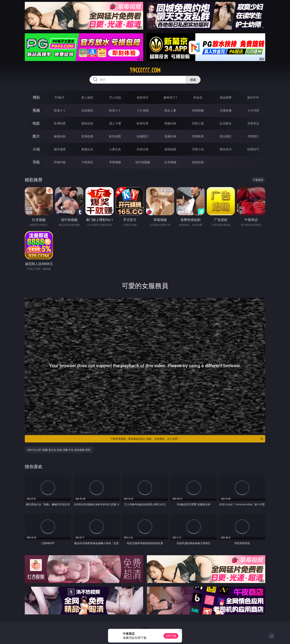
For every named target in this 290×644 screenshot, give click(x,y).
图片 (36, 136)
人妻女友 (115, 149)
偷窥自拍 (60, 136)
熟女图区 (226, 136)
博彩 (36, 97)
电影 (36, 123)
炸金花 (198, 97)
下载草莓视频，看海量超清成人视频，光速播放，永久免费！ (187, 439)
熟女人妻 (170, 110)
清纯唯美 (198, 136)
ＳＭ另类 (253, 110)
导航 (36, 162)
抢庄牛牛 (253, 97)
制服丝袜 (170, 123)
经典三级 (198, 123)
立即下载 (171, 636)
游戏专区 (143, 97)
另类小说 (198, 149)
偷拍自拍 (87, 123)
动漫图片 (143, 136)
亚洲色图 (87, 136)
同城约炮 (60, 162)
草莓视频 (115, 162)
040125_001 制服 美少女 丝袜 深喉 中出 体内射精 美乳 (59, 450)
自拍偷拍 (87, 110)
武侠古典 (143, 149)
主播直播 (226, 110)
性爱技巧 (253, 149)
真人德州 (87, 97)
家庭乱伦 (87, 149)
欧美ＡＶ (115, 110)
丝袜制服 (198, 110)
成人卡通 (115, 123)
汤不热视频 (143, 162)
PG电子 (60, 97)
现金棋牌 (226, 97)
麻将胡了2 (170, 97)
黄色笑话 (226, 149)
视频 (36, 110)
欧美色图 (115, 136)
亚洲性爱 (60, 123)
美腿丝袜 (170, 136)
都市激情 (60, 149)
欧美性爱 (143, 123)
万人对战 (115, 97)
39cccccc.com (145, 70)
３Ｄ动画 (143, 110)
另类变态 (253, 123)
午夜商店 (87, 162)
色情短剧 (198, 162)
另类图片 (253, 136)
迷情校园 (170, 149)
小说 (36, 149)
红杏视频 (170, 162)
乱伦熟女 (226, 123)
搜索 (193, 80)
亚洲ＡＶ (60, 110)
